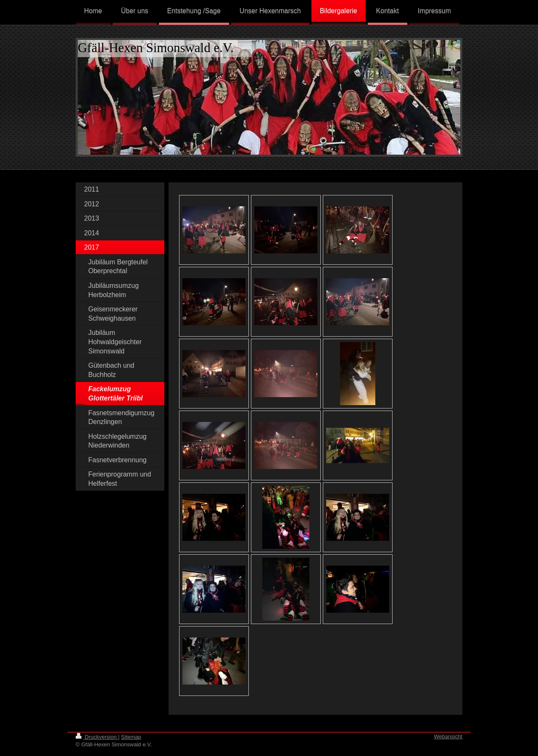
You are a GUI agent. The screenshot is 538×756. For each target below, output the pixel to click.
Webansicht (448, 736)
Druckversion (97, 737)
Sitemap (131, 737)
